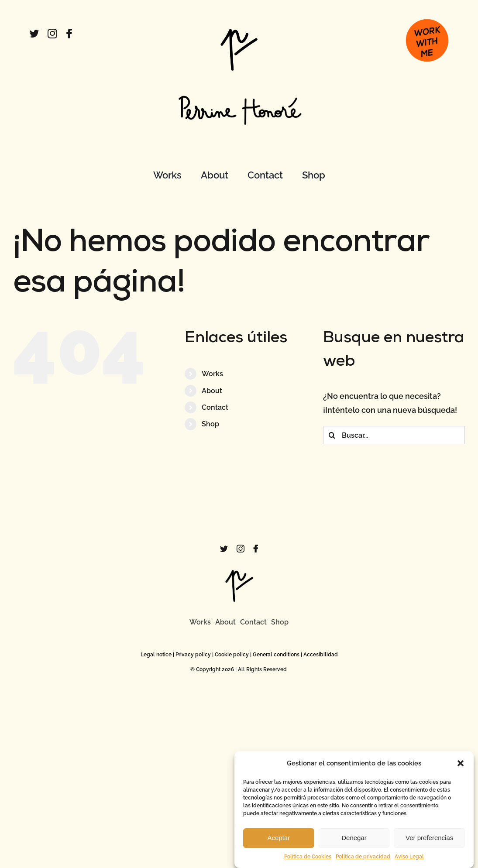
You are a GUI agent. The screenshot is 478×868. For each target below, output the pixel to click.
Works (212, 374)
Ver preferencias (429, 843)
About (212, 391)
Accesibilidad (321, 655)
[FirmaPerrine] (239, 87)
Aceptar (279, 843)
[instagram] (52, 34)
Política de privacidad (363, 862)
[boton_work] (427, 15)
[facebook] (69, 34)
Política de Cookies (308, 862)
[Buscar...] (394, 435)
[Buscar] (332, 435)
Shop (210, 424)
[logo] (239, 33)
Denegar (354, 843)
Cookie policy (232, 655)
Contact (215, 407)
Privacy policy (193, 655)
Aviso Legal (409, 862)
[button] (461, 769)
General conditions (276, 655)
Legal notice (156, 655)
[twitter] (34, 34)
